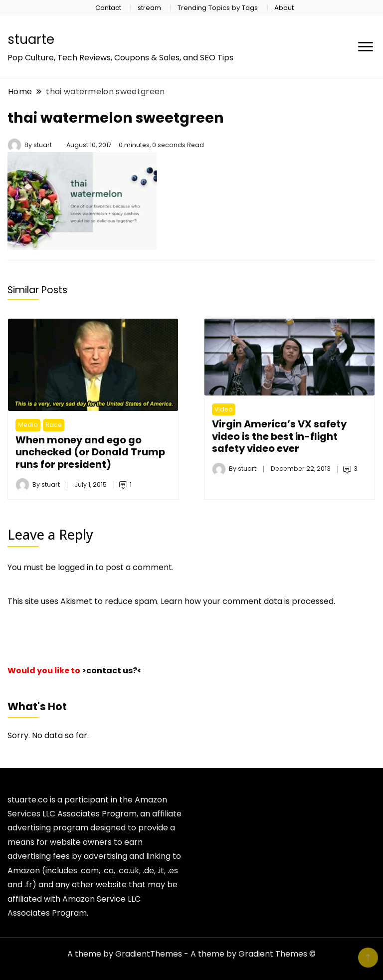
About (284, 8)
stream (149, 8)
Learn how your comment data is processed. (248, 601)
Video (224, 409)
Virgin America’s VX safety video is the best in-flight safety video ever (279, 436)
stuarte (31, 39)
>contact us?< (112, 671)
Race (54, 425)
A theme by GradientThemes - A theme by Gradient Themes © (191, 954)
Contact (108, 8)
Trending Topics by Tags (218, 8)
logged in (76, 567)
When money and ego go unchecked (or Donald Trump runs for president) (90, 452)
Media (28, 425)
